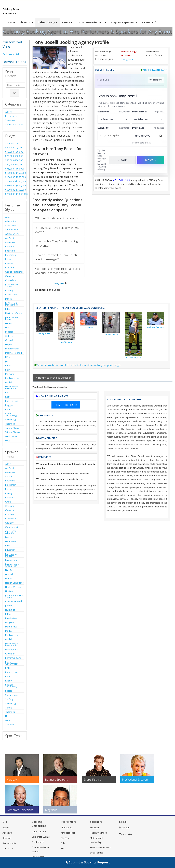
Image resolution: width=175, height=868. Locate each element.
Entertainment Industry (12, 318)
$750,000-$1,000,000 (15, 194)
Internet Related (14, 353)
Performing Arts (13, 658)
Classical (10, 276)
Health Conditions (14, 583)
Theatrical (10, 424)
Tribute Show (12, 428)
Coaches (10, 514)
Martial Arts (11, 627)
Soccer (9, 691)
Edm (7, 309)
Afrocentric (11, 221)
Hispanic (10, 344)
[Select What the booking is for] (114, 119)
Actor (8, 217)
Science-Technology (11, 414)
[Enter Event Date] (148, 136)
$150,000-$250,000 (15, 177)
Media (8, 631)
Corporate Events (41, 837)
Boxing (9, 493)
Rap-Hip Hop (12, 401)
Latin (8, 370)
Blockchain (11, 485)
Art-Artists (10, 238)
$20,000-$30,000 (14, 156)
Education (10, 550)
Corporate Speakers (124, 22)
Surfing (9, 699)
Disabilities (11, 541)
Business (10, 263)
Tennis (9, 708)
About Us (26, 22)
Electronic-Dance (14, 313)
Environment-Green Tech (12, 565)
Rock (8, 409)
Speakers (10, 120)
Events (67, 22)
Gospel (9, 340)
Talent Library (48, 22)
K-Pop (8, 365)
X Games (10, 725)
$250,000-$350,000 (15, 181)
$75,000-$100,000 (15, 169)
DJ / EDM (65, 838)
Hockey (9, 591)
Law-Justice (11, 618)
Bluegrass (10, 255)
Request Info (150, 22)
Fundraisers (38, 842)
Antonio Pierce (111, 335)
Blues (8, 259)
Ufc (7, 716)
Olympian (10, 654)
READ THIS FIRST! (66, 405)
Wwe (8, 441)
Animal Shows (12, 234)
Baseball (10, 246)
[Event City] (114, 135)
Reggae (9, 405)
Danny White (44, 333)
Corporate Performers (92, 22)
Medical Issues (13, 378)
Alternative (11, 225)
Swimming (10, 419)
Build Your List (11, 54)
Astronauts (11, 242)
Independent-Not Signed (14, 596)
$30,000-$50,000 (14, 160)
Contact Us (8, 848)
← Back (122, 160)
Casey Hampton (133, 358)
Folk (7, 327)
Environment (12, 560)
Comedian (11, 280)
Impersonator (12, 349)
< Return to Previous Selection (54, 378)
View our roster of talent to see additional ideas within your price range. (79, 365)
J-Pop (8, 357)
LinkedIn (125, 827)
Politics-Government (12, 663)
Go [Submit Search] (15, 93)
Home (11, 22)
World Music (11, 436)
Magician (10, 374)
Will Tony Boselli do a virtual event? (57, 218)
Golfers (9, 336)
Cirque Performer (14, 272)
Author (9, 476)
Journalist (10, 610)
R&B (7, 397)
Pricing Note (127, 59)
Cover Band (11, 295)
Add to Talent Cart (155, 70)
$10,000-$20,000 (14, 152)
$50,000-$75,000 (14, 164)
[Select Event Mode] (148, 119)
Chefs (8, 502)
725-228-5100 (121, 180)
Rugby (9, 681)
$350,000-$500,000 (15, 186)
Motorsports (12, 649)
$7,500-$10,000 (14, 148)
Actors (8, 112)
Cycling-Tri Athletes (11, 532)
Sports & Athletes (14, 124)
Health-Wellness (14, 587)
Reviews (7, 838)
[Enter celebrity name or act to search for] (15, 85)
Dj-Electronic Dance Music (12, 304)
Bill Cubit (89, 327)
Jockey (9, 606)
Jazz (7, 361)
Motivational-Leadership (12, 387)
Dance (9, 299)
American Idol (12, 230)
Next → (151, 160)
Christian (10, 268)
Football (9, 332)
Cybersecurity (12, 527)
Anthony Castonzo (156, 327)
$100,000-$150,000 (15, 173)
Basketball (11, 251)
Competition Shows (11, 285)
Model (8, 382)
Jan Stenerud (66, 342)
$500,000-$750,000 (15, 190)
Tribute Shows (13, 432)
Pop (7, 392)
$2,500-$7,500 (13, 143)
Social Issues (12, 695)
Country (9, 290)
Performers (11, 116)
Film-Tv (9, 323)
